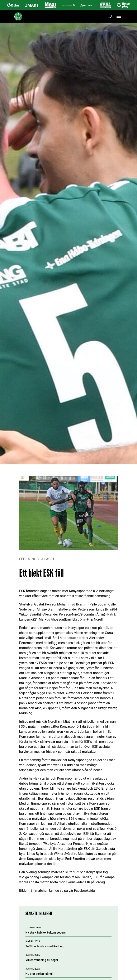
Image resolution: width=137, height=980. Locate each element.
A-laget (48, 559)
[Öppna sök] (110, 16)
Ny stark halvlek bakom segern (46, 933)
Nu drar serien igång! (39, 974)
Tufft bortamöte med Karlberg (45, 946)
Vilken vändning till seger (42, 960)
